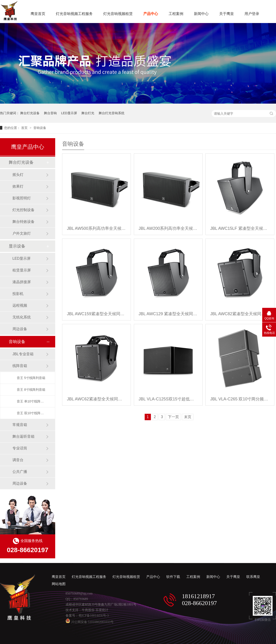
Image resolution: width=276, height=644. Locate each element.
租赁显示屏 (22, 270)
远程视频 (20, 305)
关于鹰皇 (227, 14)
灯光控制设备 (23, 210)
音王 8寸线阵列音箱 (31, 390)
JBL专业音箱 (23, 354)
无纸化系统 (22, 317)
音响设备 (40, 128)
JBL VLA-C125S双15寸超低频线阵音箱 (168, 399)
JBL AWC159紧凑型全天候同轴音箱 (96, 314)
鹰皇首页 (38, 14)
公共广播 (20, 472)
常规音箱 (20, 425)
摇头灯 (18, 175)
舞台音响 (50, 113)
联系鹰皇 (253, 577)
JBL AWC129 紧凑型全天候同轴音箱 (168, 314)
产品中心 (151, 14)
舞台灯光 (88, 113)
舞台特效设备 (23, 222)
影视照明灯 (22, 198)
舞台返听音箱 (23, 436)
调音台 (18, 460)
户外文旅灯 (22, 233)
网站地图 (59, 584)
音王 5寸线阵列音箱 (31, 378)
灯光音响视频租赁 (118, 14)
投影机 (18, 294)
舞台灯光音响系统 (112, 113)
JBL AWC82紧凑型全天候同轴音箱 (240, 314)
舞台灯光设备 (30, 113)
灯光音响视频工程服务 (74, 14)
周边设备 (20, 329)
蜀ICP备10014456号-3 (93, 616)
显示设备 (17, 246)
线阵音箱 (20, 366)
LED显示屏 (69, 113)
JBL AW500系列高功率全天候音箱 (96, 228)
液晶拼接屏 (22, 282)
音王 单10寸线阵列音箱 (31, 401)
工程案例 (176, 14)
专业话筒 (20, 448)
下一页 (173, 417)
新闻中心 (201, 14)
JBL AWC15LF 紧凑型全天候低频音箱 (240, 228)
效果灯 (18, 186)
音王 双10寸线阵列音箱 (31, 413)
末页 (188, 417)
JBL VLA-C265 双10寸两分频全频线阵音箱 (240, 399)
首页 (25, 128)
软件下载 (173, 577)
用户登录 (252, 14)
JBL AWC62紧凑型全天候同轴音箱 (96, 399)
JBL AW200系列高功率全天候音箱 (168, 228)
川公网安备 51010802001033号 (90, 622)
